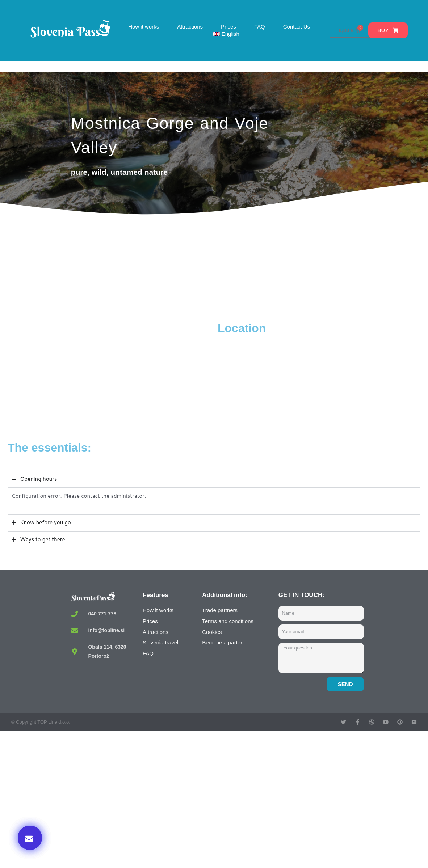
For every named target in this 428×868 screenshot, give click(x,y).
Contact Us (297, 27)
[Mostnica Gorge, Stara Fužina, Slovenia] (111, 375)
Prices (228, 27)
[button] (30, 838)
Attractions (190, 27)
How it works (144, 27)
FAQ (260, 27)
